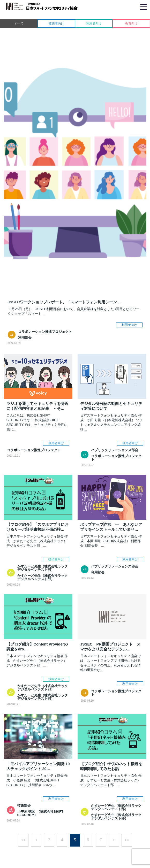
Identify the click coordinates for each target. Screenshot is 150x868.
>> (127, 840)
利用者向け (94, 24)
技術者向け (56, 24)
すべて (19, 24)
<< (23, 840)
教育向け (131, 24)
